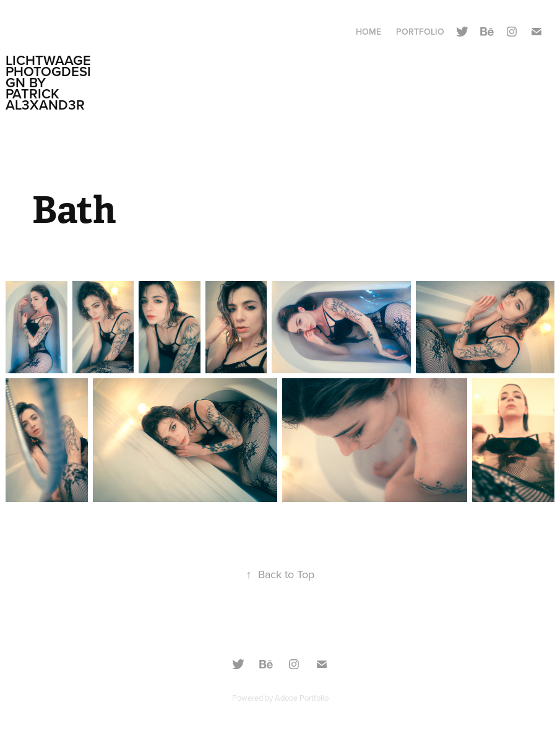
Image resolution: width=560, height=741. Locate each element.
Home (368, 32)
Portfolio (420, 32)
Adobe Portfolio (302, 698)
